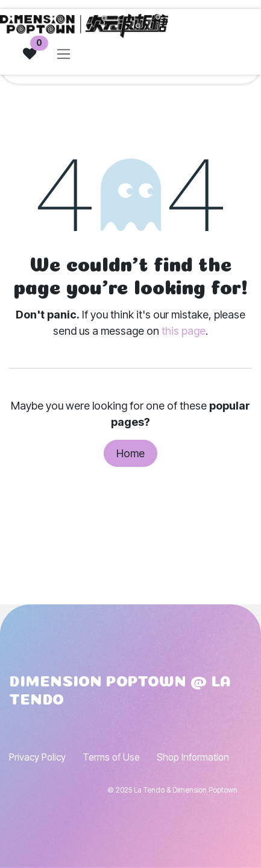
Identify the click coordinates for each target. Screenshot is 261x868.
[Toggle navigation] (64, 54)
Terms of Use (111, 757)
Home (130, 453)
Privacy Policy (37, 757)
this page (184, 331)
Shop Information (193, 757)
